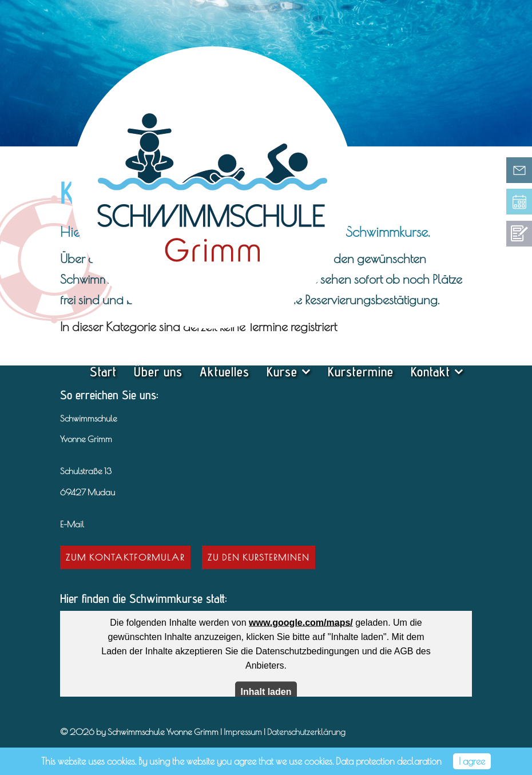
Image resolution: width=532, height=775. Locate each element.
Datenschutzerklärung (306, 732)
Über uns (158, 371)
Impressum (243, 732)
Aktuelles (225, 371)
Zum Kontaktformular (125, 557)
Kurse (282, 371)
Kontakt (430, 371)
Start (103, 371)
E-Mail (72, 524)
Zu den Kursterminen (259, 557)
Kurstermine (361, 371)
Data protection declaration (389, 761)
